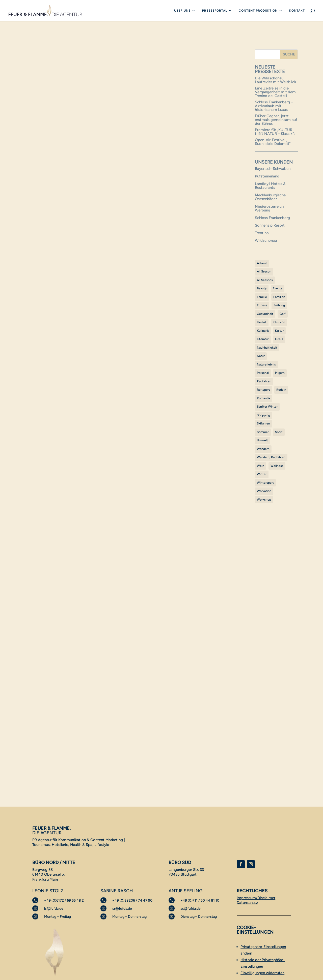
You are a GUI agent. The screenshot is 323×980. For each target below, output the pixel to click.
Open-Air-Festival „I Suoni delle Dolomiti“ (273, 142)
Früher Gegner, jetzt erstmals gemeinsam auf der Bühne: (276, 120)
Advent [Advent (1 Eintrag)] (262, 263)
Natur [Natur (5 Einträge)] (261, 356)
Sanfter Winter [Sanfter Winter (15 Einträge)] (267, 407)
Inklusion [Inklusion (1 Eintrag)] (279, 322)
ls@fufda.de (54, 909)
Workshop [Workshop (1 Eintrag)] (264, 500)
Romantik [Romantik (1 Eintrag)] (264, 398)
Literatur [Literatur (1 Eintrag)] (263, 339)
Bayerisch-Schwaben (273, 169)
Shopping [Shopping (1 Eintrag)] (263, 415)
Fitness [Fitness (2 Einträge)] (262, 305)
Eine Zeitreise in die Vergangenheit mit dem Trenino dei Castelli (275, 92)
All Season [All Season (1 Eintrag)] (264, 271)
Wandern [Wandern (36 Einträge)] (263, 449)
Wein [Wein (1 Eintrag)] (261, 466)
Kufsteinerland (267, 176)
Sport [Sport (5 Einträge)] (279, 432)
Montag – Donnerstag (129, 917)
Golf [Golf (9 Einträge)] (283, 314)
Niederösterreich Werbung (269, 208)
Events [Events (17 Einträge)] (278, 288)
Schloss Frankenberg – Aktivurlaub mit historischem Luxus (274, 106)
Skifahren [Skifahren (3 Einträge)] (263, 423)
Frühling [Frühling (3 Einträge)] (279, 305)
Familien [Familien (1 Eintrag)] (279, 297)
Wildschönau (266, 240)
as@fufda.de (191, 909)
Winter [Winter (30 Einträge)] (262, 474)
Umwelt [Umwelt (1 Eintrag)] (262, 440)
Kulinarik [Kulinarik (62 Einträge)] (263, 331)
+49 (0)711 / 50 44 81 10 (200, 900)
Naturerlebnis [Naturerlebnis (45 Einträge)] (266, 364)
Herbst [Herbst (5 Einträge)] (262, 322)
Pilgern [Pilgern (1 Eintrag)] (280, 373)
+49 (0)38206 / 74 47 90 (132, 900)
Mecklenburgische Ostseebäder (270, 197)
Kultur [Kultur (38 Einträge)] (279, 331)
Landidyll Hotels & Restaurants (270, 186)
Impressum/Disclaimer (256, 898)
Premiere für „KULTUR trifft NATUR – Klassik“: (275, 132)
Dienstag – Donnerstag (199, 917)
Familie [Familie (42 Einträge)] (262, 297)
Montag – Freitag (58, 917)
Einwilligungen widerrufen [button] (262, 973)
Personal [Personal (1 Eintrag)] (263, 373)
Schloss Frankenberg (272, 218)
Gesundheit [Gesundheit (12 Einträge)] (265, 314)
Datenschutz (247, 903)
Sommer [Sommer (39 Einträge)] (263, 432)
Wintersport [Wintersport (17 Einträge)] (265, 483)
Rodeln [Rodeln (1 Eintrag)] (281, 390)
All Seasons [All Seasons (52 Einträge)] (265, 280)
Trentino (262, 233)
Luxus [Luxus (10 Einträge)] (279, 339)
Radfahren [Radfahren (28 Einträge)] (264, 381)
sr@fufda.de (122, 909)
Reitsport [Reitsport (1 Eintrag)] (263, 390)
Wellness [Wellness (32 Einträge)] (277, 466)
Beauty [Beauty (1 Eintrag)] (262, 288)
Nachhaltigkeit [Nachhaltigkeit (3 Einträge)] (267, 348)
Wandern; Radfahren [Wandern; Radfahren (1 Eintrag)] (271, 457)
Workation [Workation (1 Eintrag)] (264, 491)
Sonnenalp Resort (270, 225)
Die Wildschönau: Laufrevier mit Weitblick (276, 80)
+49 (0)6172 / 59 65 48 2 (64, 900)
